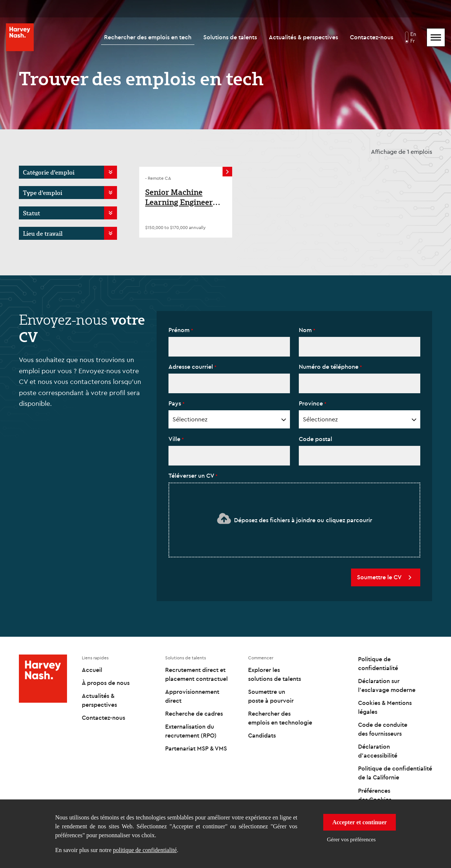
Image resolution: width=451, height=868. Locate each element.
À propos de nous (106, 683)
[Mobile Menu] (436, 37)
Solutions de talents (230, 37)
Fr (412, 41)
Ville (175, 439)
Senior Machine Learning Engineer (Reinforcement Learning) (179, 197)
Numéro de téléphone (329, 367)
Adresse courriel (191, 367)
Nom (306, 330)
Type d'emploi (43, 193)
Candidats (262, 735)
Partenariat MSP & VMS (196, 748)
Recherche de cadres (194, 713)
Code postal (315, 439)
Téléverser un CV (192, 476)
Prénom (180, 330)
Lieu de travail (43, 233)
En (413, 34)
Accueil (92, 670)
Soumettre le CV (386, 577)
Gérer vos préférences (351, 839)
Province (312, 403)
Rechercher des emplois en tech (148, 37)
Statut (31, 213)
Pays (176, 403)
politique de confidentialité (145, 850)
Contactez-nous (372, 37)
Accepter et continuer (359, 822)
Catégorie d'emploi (49, 172)
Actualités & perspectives (303, 37)
